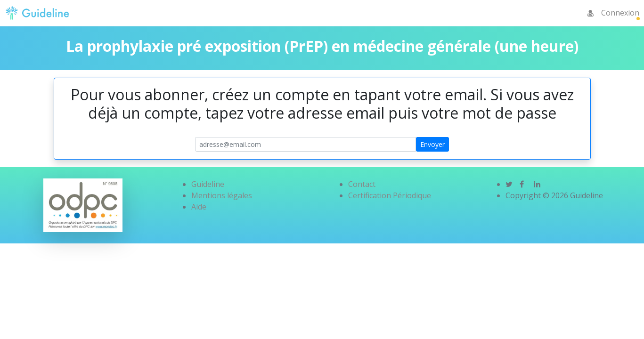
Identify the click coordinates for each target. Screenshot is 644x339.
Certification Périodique (390, 195)
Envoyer (432, 144)
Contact (362, 184)
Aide (199, 207)
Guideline (208, 184)
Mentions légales (222, 195)
